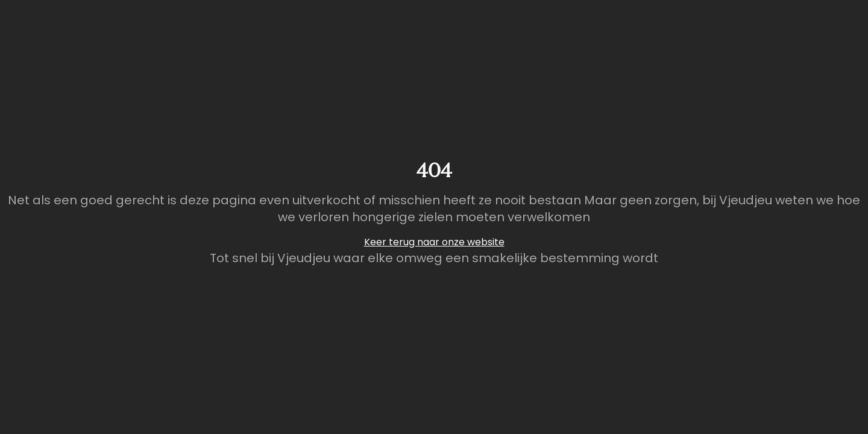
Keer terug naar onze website (434, 242)
